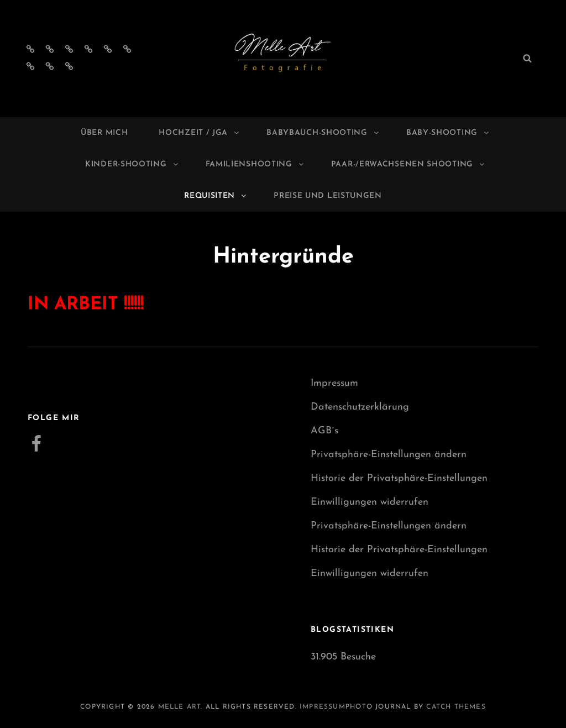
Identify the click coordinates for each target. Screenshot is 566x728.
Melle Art (180, 707)
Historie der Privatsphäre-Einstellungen (399, 478)
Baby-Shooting (448, 133)
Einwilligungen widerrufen (370, 502)
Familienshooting (255, 164)
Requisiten (216, 196)
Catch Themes (456, 707)
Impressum (334, 383)
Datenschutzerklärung (360, 407)
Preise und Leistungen (328, 196)
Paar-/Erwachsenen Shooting (408, 164)
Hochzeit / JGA (200, 133)
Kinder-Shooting (132, 164)
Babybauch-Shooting (323, 133)
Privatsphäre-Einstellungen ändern (389, 455)
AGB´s (324, 431)
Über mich (104, 133)
